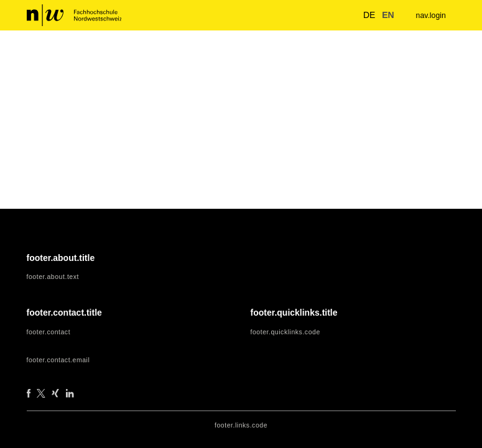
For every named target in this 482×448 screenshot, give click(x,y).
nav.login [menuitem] (429, 15)
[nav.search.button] (343, 15)
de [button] (363, 15)
